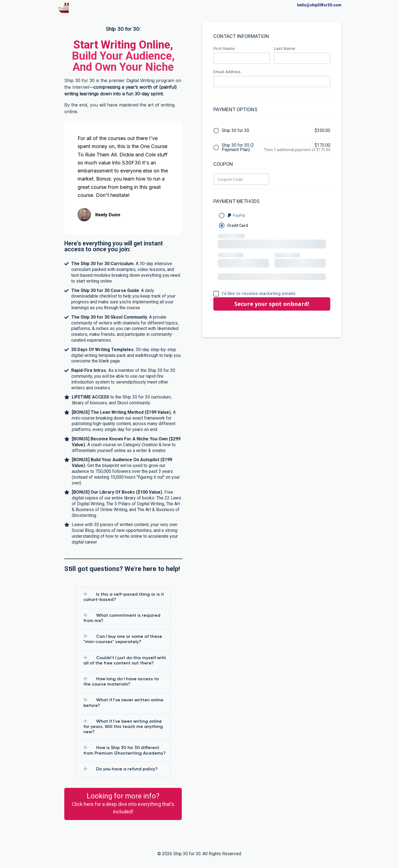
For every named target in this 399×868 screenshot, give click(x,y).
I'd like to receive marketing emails (259, 294)
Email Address (227, 72)
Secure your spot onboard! (272, 304)
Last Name (285, 49)
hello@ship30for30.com (319, 5)
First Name (224, 49)
